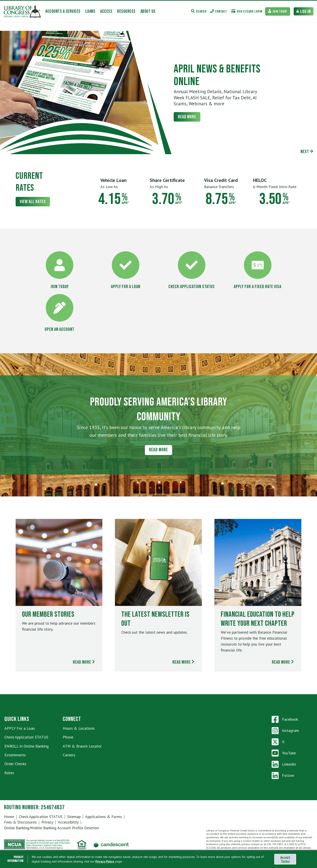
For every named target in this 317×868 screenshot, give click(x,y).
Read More (187, 117)
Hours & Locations (79, 728)
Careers (69, 755)
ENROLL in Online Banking (27, 746)
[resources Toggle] (126, 11)
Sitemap (74, 817)
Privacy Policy (105, 861)
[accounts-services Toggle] (63, 11)
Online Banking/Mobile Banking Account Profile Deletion (51, 828)
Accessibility (68, 822)
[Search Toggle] (199, 11)
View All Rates (33, 202)
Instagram (285, 731)
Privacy (47, 822)
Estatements (15, 755)
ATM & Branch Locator (82, 746)
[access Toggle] (106, 11)
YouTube (284, 753)
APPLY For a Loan (20, 728)
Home (9, 817)
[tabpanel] (158, 93)
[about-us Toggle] (148, 11)
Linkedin (284, 764)
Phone (68, 737)
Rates (9, 773)
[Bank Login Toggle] (304, 11)
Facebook (285, 719)
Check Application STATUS (26, 737)
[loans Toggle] (90, 11)
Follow (283, 775)
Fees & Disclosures (20, 822)
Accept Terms (285, 859)
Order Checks (15, 764)
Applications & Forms (104, 817)
